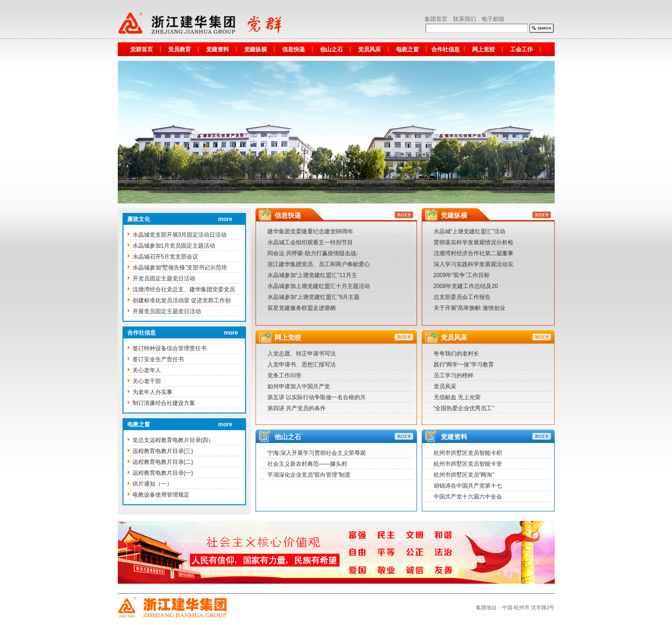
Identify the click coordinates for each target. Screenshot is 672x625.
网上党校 (483, 49)
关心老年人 (147, 370)
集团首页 (436, 19)
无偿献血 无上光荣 (457, 397)
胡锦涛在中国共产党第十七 (468, 486)
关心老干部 (147, 381)
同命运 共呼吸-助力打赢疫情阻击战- (313, 253)
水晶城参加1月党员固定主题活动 (174, 246)
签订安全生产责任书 (158, 359)
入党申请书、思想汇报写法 (302, 365)
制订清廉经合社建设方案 (164, 403)
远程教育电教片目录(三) (163, 451)
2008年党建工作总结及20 (466, 286)
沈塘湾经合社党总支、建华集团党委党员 (184, 289)
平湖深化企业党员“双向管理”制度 (309, 475)
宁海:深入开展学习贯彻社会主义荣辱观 (317, 453)
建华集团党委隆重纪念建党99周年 (310, 231)
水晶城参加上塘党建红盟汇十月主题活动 (319, 286)
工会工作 (521, 49)
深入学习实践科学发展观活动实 (473, 264)
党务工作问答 (284, 375)
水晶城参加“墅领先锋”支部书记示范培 (180, 268)
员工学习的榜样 (454, 375)
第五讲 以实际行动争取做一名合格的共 (317, 397)
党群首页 (142, 49)
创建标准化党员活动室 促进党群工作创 (182, 300)
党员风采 (369, 49)
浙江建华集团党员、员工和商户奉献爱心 (319, 264)
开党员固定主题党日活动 (164, 279)
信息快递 (293, 49)
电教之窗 (407, 49)
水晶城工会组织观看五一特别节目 (310, 242)
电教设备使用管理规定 (161, 495)
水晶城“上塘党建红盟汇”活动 (470, 231)
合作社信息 (445, 49)
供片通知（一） (152, 484)
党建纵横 (256, 49)
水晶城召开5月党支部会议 (166, 257)
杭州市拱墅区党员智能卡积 (468, 453)
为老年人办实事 (152, 392)
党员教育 (180, 49)
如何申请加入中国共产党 (299, 386)
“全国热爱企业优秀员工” (464, 408)
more (225, 219)
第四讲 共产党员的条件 (297, 408)
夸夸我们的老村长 (456, 354)
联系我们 (464, 19)
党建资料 (218, 49)
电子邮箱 (493, 19)
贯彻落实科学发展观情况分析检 (473, 242)
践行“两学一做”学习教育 (464, 365)
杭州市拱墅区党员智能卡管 (468, 464)
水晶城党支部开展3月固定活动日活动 (180, 235)
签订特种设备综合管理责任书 (170, 348)
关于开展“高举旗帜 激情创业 (469, 308)
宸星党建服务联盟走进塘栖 (302, 308)
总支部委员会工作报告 (462, 297)
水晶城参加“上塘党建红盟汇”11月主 (312, 275)
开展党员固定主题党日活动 (167, 311)
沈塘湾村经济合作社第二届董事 (473, 253)
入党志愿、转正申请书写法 (302, 354)
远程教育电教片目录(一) (163, 473)
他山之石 (331, 49)
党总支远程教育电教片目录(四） (173, 440)
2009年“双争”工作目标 (462, 275)
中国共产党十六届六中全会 (468, 497)
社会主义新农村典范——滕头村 (307, 464)
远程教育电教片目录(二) (163, 462)
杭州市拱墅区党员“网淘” (464, 475)
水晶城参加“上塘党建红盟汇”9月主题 (314, 297)
